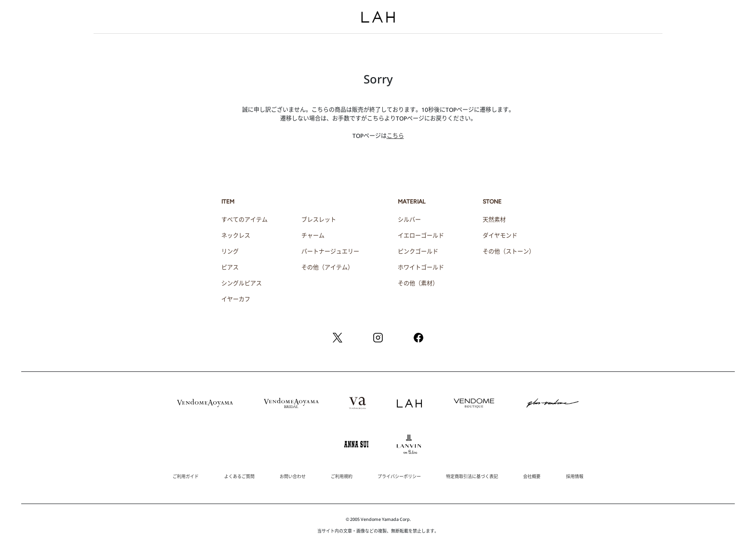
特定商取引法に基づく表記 (472, 476)
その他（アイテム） (327, 267)
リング (230, 252)
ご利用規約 (342, 476)
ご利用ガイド (186, 476)
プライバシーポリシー (399, 476)
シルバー (409, 220)
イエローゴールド (421, 236)
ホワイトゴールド (421, 267)
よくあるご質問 (239, 476)
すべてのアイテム (244, 220)
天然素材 (494, 220)
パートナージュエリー (330, 252)
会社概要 (532, 476)
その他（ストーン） (509, 252)
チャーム (313, 236)
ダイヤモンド (500, 236)
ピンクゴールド (418, 252)
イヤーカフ (236, 299)
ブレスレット (319, 220)
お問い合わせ (293, 476)
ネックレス (236, 236)
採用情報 (575, 476)
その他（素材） (418, 283)
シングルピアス (242, 283)
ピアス (230, 267)
